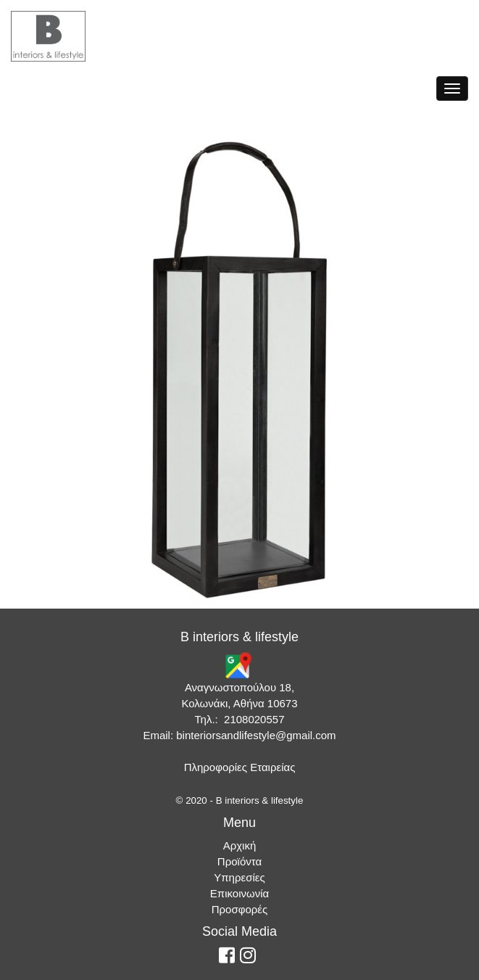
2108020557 (254, 719)
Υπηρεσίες (239, 877)
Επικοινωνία (239, 893)
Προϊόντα (239, 861)
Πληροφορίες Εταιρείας (240, 767)
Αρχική (240, 845)
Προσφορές (239, 909)
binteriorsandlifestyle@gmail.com (256, 735)
